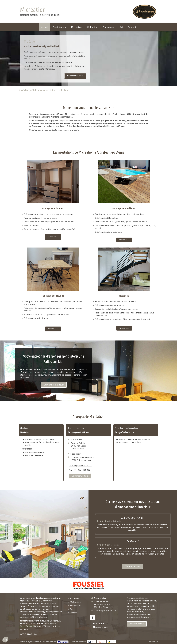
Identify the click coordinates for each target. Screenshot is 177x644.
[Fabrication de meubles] (53, 269)
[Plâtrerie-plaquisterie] (124, 269)
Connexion (154, 641)
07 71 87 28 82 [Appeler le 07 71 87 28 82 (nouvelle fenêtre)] (80, 470)
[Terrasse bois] (124, 182)
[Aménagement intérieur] (53, 182)
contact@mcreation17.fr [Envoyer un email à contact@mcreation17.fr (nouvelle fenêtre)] (80, 466)
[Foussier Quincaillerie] (89, 585)
